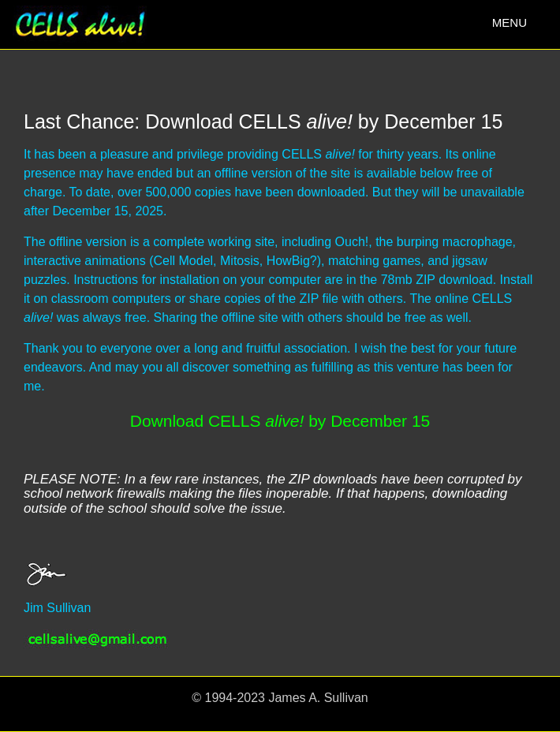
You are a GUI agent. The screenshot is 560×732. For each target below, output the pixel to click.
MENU (513, 26)
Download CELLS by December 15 (280, 421)
